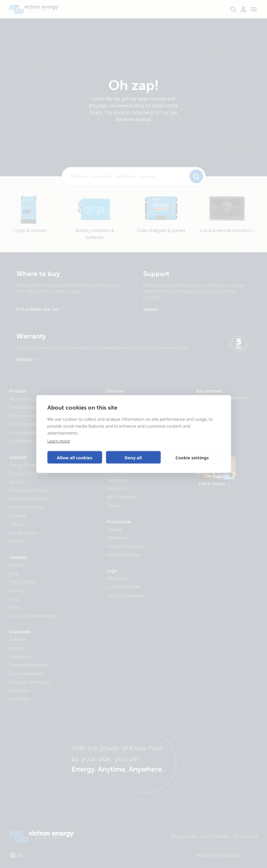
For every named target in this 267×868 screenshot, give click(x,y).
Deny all (133, 457)
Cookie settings (192, 457)
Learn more (59, 441)
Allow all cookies (75, 457)
